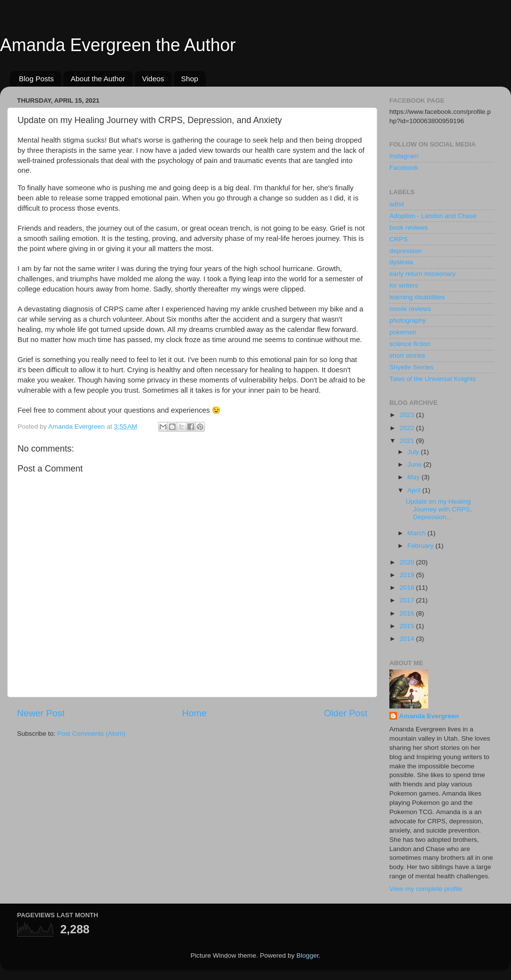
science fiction (410, 344)
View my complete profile (426, 889)
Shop (190, 79)
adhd (397, 204)
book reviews (409, 227)
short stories (407, 355)
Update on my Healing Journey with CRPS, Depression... (439, 509)
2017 (408, 600)
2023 (408, 415)
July (414, 452)
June (415, 464)
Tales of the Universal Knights (433, 379)
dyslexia (401, 262)
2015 (408, 626)
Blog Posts (36, 79)
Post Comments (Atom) (91, 734)
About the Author (98, 79)
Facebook (404, 168)
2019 (408, 575)
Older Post (346, 713)
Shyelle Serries (411, 367)
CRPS (399, 239)
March (417, 533)
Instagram (404, 156)
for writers (404, 285)
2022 (408, 428)
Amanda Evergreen (429, 716)
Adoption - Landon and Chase (433, 216)
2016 (408, 613)
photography (408, 320)
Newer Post (41, 713)
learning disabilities (417, 297)
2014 (408, 639)
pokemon (403, 332)
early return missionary (423, 274)
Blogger (308, 955)
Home (194, 713)
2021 (408, 441)
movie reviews (410, 309)
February (421, 546)
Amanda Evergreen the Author (118, 45)
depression (405, 251)
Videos (153, 79)
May (414, 477)
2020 (408, 562)
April (415, 490)
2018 (408, 588)
